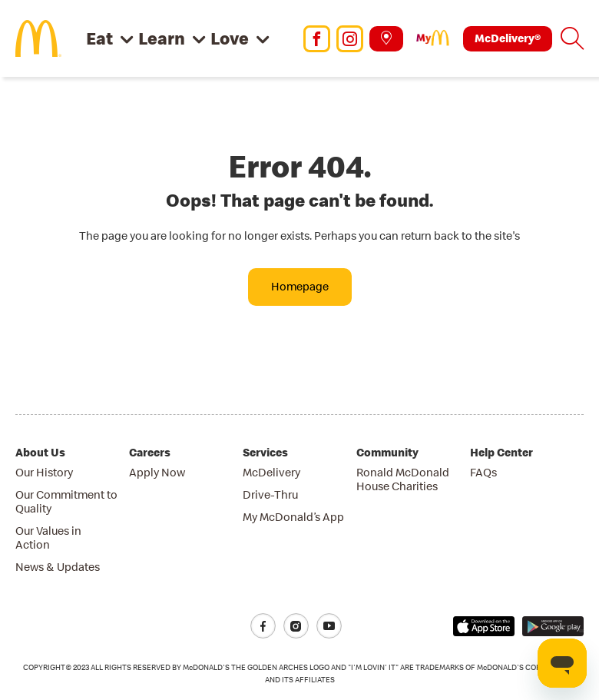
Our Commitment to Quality (66, 501)
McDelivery (271, 472)
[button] (572, 38)
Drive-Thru (270, 494)
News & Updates (58, 567)
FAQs (483, 472)
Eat (99, 38)
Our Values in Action (48, 537)
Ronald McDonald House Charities (403, 479)
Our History (44, 472)
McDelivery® (508, 38)
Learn (162, 38)
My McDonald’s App (293, 517)
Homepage (300, 286)
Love (230, 38)
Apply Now (157, 472)
